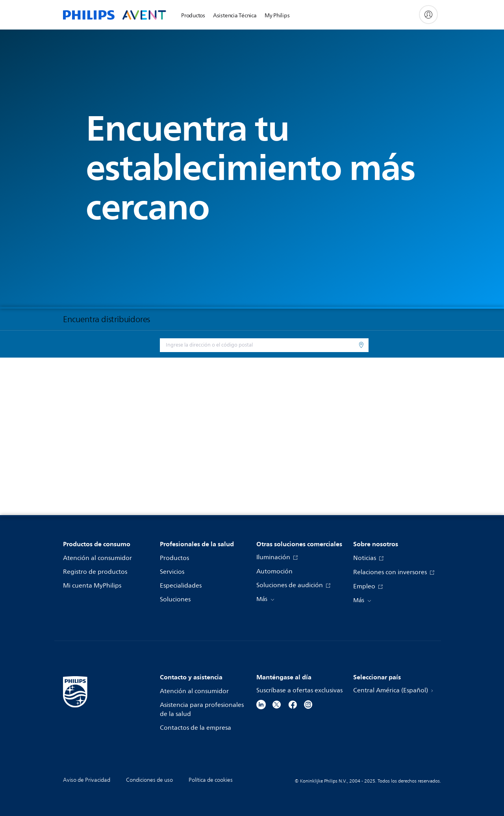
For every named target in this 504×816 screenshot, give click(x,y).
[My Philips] (428, 15)
